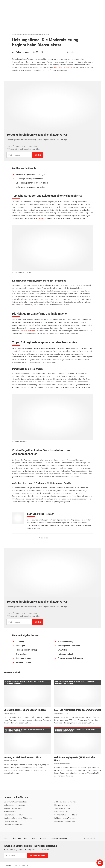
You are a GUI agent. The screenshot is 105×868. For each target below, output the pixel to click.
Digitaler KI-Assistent (59, 839)
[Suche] (96, 4)
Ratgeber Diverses (33, 34)
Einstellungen (33, 853)
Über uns (17, 839)
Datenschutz (21, 853)
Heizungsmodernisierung (63, 68)
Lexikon (34, 839)
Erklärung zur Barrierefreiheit (69, 853)
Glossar (44, 839)
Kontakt (7, 839)
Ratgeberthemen (22, 34)
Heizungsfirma (44, 34)
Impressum (8, 853)
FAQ (26, 839)
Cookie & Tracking (48, 853)
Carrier (26, 866)
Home (14, 34)
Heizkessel (42, 218)
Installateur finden (28, 331)
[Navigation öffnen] (99, 4)
